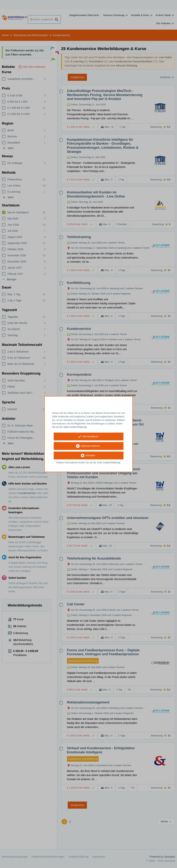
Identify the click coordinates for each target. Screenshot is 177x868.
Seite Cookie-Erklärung (75, 427)
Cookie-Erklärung (111, 463)
